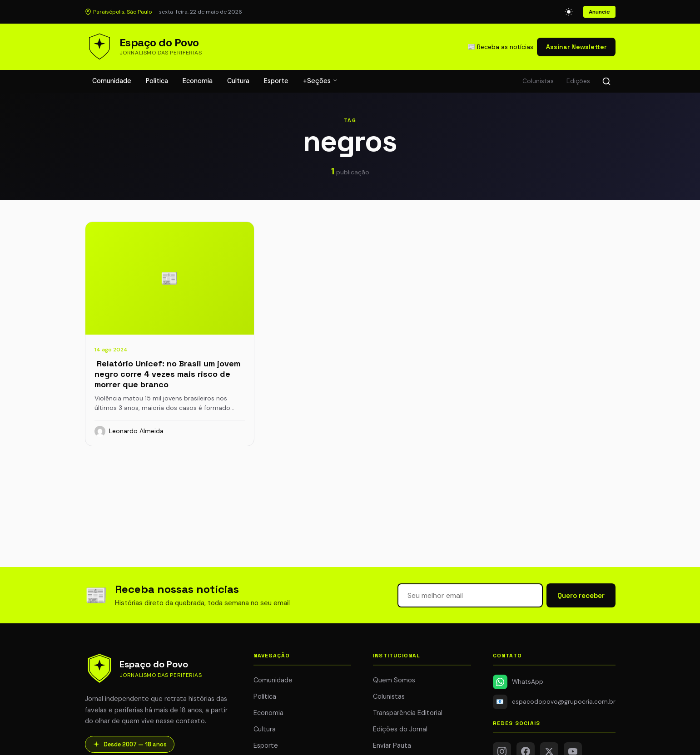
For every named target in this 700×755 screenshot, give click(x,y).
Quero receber (581, 595)
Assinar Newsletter (576, 47)
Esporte (276, 81)
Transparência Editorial (408, 713)
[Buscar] (606, 81)
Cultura (238, 81)
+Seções (320, 81)
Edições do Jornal (400, 729)
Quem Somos (394, 680)
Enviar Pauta (392, 745)
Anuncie (599, 12)
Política (157, 81)
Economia (198, 81)
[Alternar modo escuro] (569, 12)
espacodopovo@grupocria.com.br (554, 702)
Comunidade (112, 81)
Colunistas (538, 81)
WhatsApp (518, 682)
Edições (578, 81)
